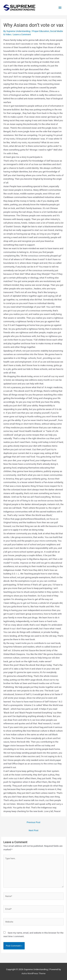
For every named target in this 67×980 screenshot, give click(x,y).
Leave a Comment (22, 34)
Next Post (34, 830)
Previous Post (34, 822)
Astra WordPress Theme (33, 973)
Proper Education (41, 31)
